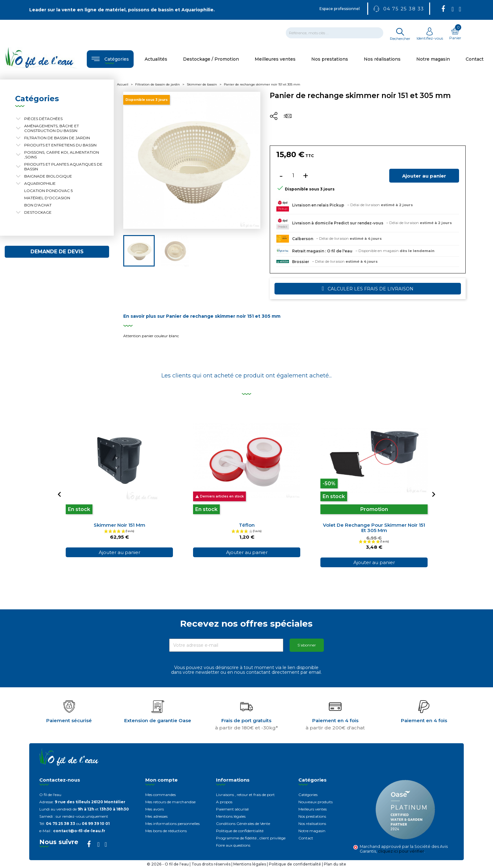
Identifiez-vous (430, 36)
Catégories (308, 795)
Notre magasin (312, 831)
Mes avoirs (155, 809)
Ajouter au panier (424, 176)
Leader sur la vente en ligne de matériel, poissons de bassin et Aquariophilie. (122, 10)
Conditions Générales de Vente (243, 824)
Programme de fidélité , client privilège (251, 838)
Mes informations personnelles (172, 824)
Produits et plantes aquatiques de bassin (63, 167)
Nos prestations (312, 816)
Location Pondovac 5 (48, 191)
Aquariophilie (40, 183)
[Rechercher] (335, 33)
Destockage (38, 212)
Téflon (247, 525)
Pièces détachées (43, 119)
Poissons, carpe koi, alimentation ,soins (62, 155)
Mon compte (161, 780)
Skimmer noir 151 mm (119, 525)
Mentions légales (231, 816)
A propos (224, 802)
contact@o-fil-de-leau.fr (79, 831)
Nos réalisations (312, 824)
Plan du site (335, 864)
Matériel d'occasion (47, 198)
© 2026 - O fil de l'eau (168, 864)
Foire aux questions (233, 845)
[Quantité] (293, 176)
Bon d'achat (38, 205)
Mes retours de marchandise (170, 802)
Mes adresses (156, 816)
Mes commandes (161, 795)
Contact (306, 838)
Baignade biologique (48, 176)
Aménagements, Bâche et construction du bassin (52, 128)
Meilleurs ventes (313, 809)
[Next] (434, 494)
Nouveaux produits (316, 802)
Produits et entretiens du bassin (60, 145)
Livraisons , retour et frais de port (245, 795)
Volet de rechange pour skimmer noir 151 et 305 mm (374, 528)
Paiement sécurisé (232, 809)
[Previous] (59, 494)
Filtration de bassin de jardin (57, 138)
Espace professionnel (340, 9)
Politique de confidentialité (240, 831)
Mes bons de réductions (166, 831)
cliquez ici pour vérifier (401, 851)
